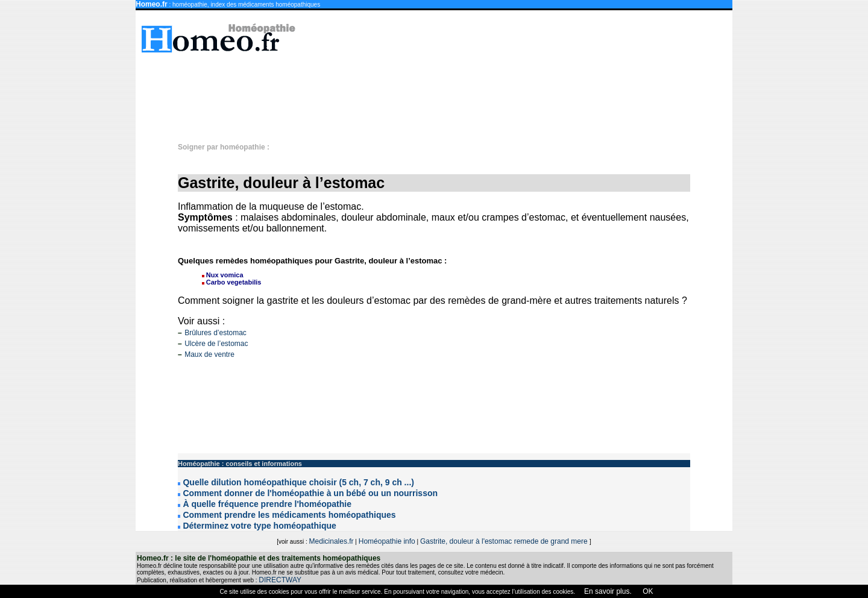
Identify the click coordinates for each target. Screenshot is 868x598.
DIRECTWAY (280, 580)
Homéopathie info (387, 541)
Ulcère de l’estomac (216, 344)
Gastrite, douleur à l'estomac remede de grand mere (505, 541)
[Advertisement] (440, 92)
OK (647, 591)
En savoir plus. (608, 591)
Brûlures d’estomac (215, 333)
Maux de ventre (209, 354)
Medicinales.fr (332, 541)
